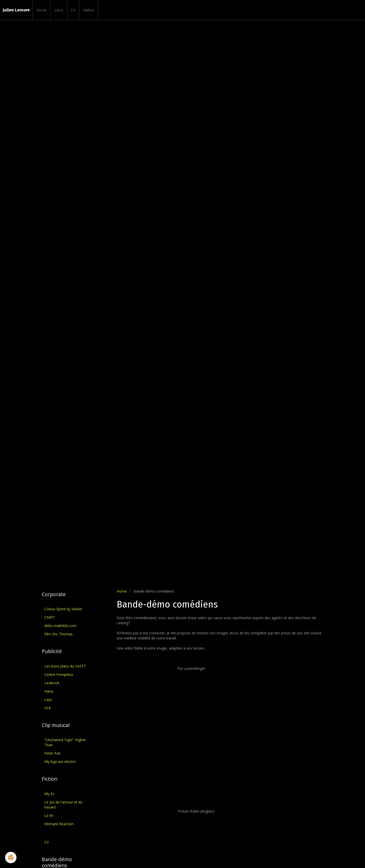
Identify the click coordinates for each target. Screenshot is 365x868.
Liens (59, 10)
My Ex (49, 794)
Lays (48, 700)
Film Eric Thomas (59, 634)
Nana (49, 691)
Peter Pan (52, 753)
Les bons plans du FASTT (65, 666)
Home (42, 10)
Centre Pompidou (59, 674)
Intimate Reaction (59, 824)
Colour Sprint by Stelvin (63, 609)
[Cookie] (11, 857)
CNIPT (50, 617)
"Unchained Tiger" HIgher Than (65, 742)
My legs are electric (60, 762)
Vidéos (89, 10)
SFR (48, 708)
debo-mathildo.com (60, 626)
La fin (49, 815)
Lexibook (52, 683)
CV (73, 10)
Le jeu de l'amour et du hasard (63, 805)
